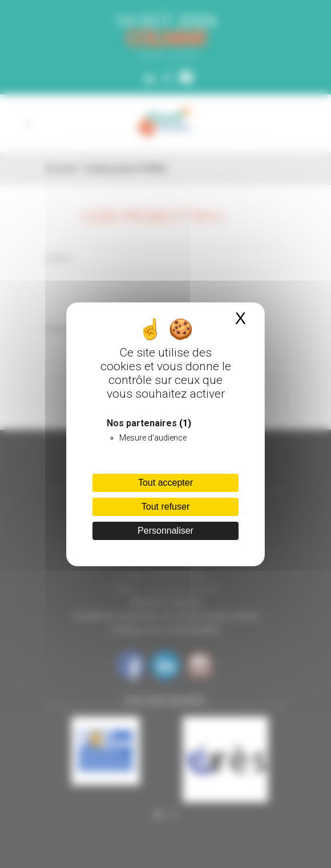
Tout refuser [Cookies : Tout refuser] (165, 507)
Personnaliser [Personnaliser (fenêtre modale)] (165, 531)
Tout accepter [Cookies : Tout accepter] (165, 483)
